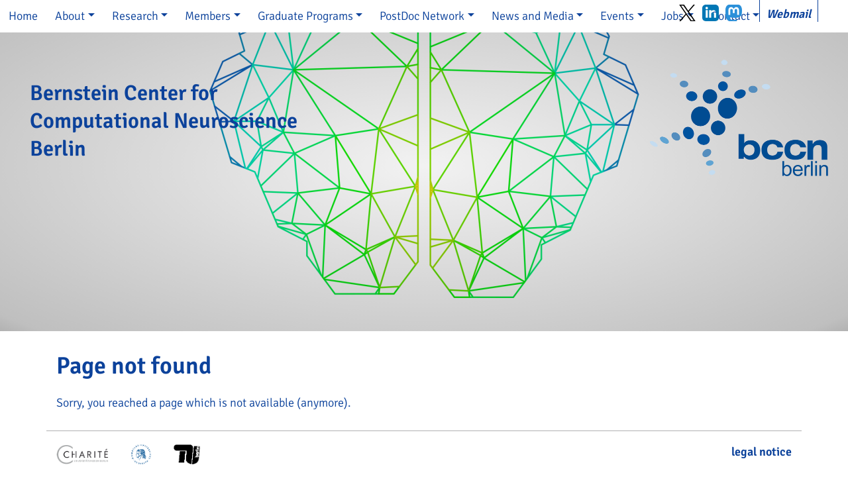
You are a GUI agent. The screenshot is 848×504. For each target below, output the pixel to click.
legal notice (762, 452)
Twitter (687, 13)
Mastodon (734, 13)
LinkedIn (711, 13)
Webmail (789, 14)
